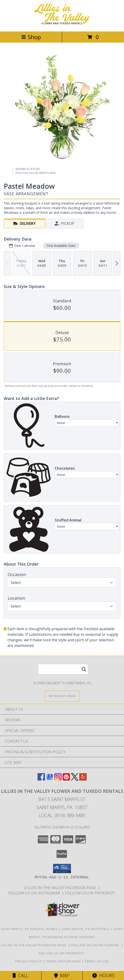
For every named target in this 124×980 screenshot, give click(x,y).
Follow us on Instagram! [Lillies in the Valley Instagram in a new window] (35, 893)
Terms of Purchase (63, 961)
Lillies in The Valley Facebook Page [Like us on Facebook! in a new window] (61, 888)
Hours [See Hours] (103, 975)
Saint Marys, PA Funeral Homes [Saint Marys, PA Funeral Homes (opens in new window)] (29, 929)
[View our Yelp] (83, 779)
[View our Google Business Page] (50, 779)
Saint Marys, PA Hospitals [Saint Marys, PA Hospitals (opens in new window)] (86, 929)
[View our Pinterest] (66, 779)
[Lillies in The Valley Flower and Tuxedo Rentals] (62, 25)
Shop (31, 37)
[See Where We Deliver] (62, 696)
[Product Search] (63, 669)
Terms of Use (97, 961)
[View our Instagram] (58, 779)
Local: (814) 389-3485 (62, 815)
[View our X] (75, 779)
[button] (62, 868)
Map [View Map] (62, 975)
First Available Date (61, 246)
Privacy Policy (29, 961)
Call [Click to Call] (21, 975)
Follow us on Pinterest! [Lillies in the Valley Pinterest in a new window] (90, 893)
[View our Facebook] (41, 779)
